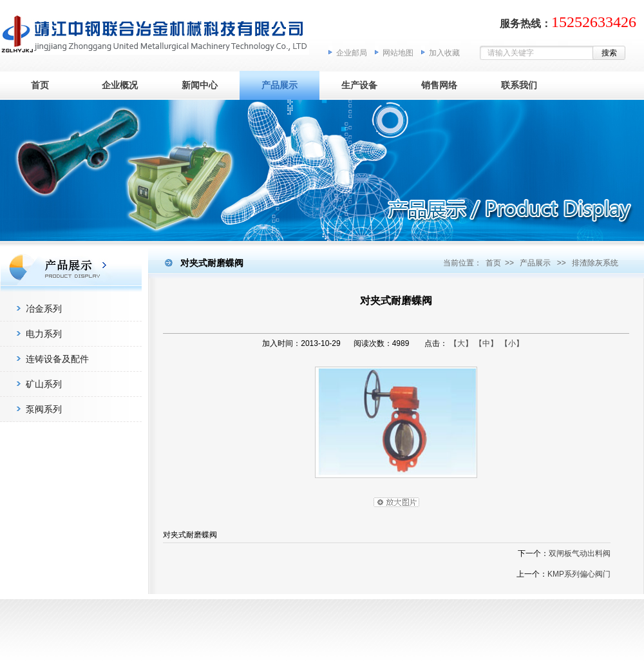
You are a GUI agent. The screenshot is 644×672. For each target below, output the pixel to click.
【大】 (461, 343)
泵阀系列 (44, 409)
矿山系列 (44, 384)
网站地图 (398, 53)
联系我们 (519, 85)
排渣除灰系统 (595, 263)
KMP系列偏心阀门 (579, 574)
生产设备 (359, 85)
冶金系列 (44, 309)
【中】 (486, 343)
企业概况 (120, 85)
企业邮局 (352, 53)
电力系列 (44, 334)
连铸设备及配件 (57, 359)
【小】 (512, 343)
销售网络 (439, 85)
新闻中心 (200, 85)
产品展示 (279, 85)
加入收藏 (444, 53)
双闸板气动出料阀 (580, 553)
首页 (40, 85)
